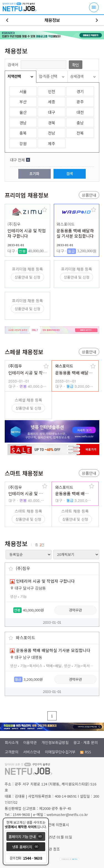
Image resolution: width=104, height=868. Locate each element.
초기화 (34, 174)
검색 (70, 174)
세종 (52, 102)
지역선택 (14, 76)
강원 (23, 143)
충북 (23, 133)
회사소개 (12, 743)
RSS (86, 752)
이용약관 (30, 743)
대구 (52, 112)
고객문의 (12, 752)
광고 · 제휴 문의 (86, 743)
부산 (23, 102)
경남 (23, 123)
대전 (80, 112)
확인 (75, 65)
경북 (52, 123)
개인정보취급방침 (55, 743)
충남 (80, 123)
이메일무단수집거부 (60, 752)
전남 (52, 133)
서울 (23, 91)
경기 (80, 91)
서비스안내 (31, 752)
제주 (52, 143)
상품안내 (89, 195)
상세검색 (77, 76)
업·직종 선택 (48, 76)
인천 (52, 91)
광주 (80, 102)
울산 (23, 112)
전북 (80, 133)
